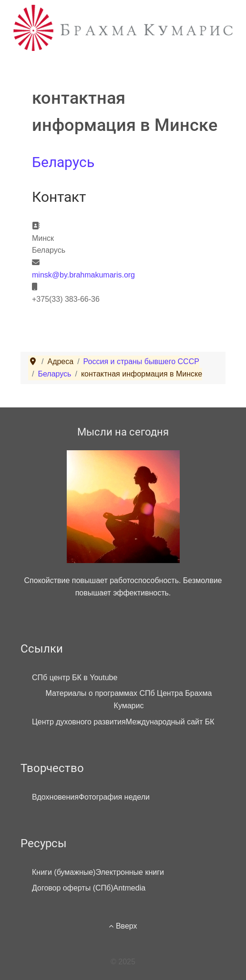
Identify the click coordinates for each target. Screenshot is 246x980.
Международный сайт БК (170, 722)
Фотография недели (114, 797)
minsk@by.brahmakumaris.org (83, 275)
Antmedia (130, 888)
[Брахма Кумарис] (123, 27)
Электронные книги (130, 872)
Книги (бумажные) (64, 872)
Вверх (123, 926)
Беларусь (63, 162)
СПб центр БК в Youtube (75, 678)
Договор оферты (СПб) (73, 888)
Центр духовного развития (79, 722)
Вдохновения (55, 797)
